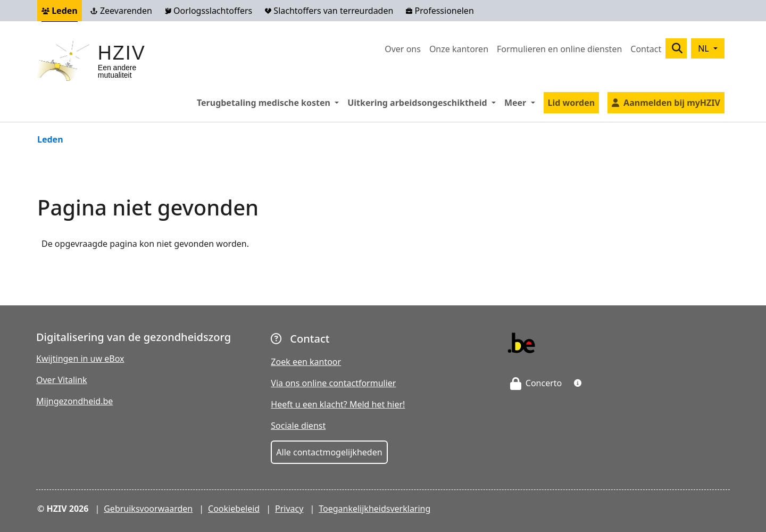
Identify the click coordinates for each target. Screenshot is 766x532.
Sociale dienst (298, 426)
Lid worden (572, 103)
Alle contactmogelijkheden (329, 452)
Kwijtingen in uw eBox (80, 359)
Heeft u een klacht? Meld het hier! (338, 404)
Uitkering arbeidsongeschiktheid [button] (424, 102)
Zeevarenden (121, 11)
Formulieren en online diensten (559, 49)
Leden (60, 11)
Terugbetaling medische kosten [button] (270, 102)
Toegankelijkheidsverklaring (374, 509)
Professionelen (440, 11)
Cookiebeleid (234, 509)
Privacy (289, 509)
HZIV (122, 53)
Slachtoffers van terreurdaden (329, 11)
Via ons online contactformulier (333, 383)
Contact (646, 49)
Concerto (536, 383)
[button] (578, 383)
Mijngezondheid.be (74, 401)
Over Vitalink (62, 380)
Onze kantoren (459, 49)
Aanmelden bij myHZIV (672, 103)
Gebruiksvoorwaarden (148, 509)
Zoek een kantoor (306, 362)
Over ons (403, 49)
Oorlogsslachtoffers (209, 11)
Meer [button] (522, 102)
